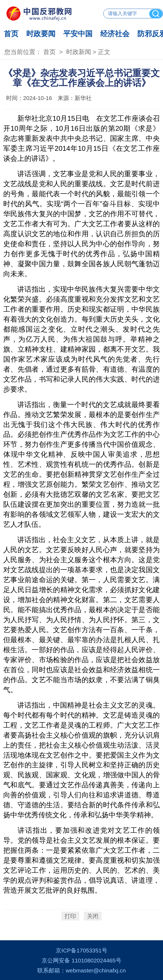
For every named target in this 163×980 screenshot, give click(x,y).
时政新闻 (79, 52)
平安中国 (78, 34)
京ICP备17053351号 (81, 950)
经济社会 (115, 34)
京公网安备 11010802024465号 (81, 960)
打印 (70, 916)
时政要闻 (41, 34)
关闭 (93, 916)
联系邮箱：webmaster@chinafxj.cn (81, 970)
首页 (11, 34)
